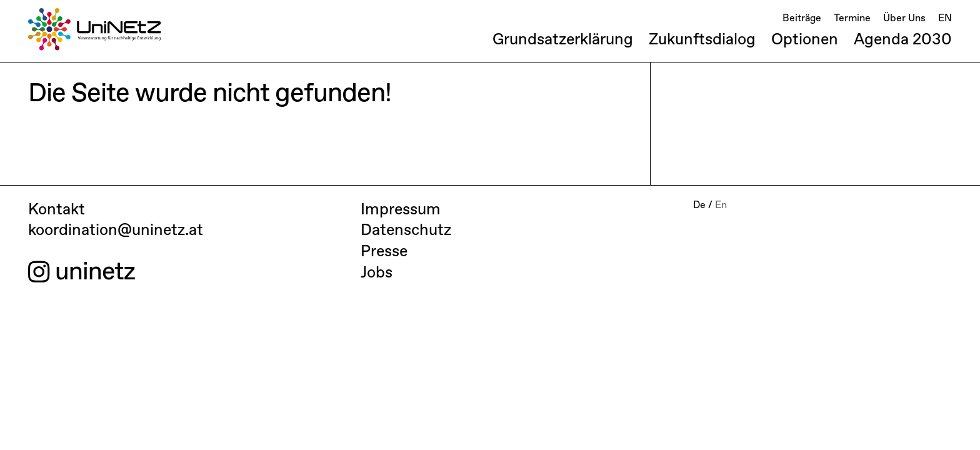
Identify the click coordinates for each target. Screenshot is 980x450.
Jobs (377, 273)
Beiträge (802, 19)
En (721, 206)
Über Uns (904, 19)
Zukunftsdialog (702, 40)
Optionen (805, 40)
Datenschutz (406, 231)
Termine (852, 19)
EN (945, 19)
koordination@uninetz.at (116, 231)
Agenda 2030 (903, 40)
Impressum (401, 210)
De (699, 206)
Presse (384, 252)
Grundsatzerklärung (563, 40)
